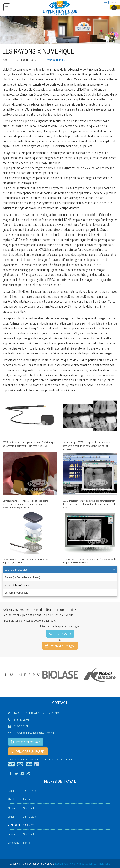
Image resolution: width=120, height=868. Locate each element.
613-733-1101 (21, 726)
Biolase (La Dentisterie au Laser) (22, 577)
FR (106, 2)
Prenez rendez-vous (26, 742)
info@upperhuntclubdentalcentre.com (34, 733)
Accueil (7, 60)
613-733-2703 (60, 634)
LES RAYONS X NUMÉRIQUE (55, 60)
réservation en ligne (60, 646)
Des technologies (26, 60)
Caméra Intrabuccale (16, 592)
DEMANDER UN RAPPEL (28, 751)
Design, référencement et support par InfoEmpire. (83, 863)
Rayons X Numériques (17, 585)
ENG (113, 2)
